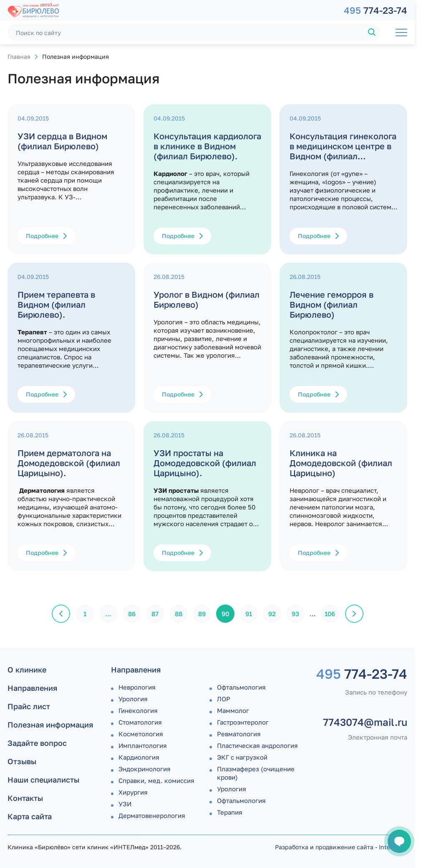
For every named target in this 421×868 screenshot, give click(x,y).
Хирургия (133, 792)
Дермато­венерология (152, 815)
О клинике (27, 670)
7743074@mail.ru (365, 722)
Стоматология (140, 722)
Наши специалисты (43, 780)
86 (132, 614)
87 (155, 614)
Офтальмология (241, 687)
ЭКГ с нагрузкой (242, 757)
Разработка (292, 847)
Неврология (137, 687)
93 (295, 614)
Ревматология (239, 734)
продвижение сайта (344, 847)
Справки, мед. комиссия (156, 780)
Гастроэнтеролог (243, 722)
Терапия (230, 812)
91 (249, 614)
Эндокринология (145, 769)
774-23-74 (376, 10)
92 (272, 614)
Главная (19, 56)
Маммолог (233, 710)
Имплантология (143, 745)
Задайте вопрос (37, 743)
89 (202, 614)
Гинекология (138, 710)
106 (330, 614)
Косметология (141, 734)
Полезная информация (50, 725)
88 (179, 614)
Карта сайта (30, 816)
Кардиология (139, 757)
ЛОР (224, 699)
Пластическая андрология (257, 745)
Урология (133, 699)
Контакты (25, 798)
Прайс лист (29, 706)
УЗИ (125, 804)
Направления (32, 688)
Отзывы (22, 761)
